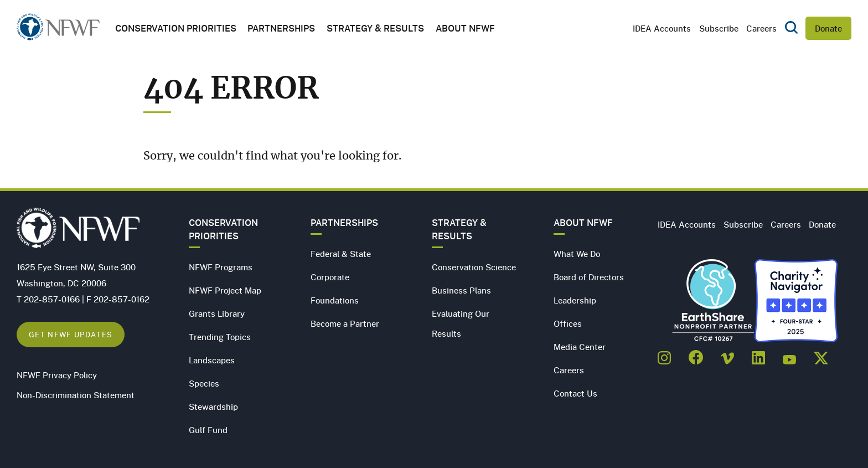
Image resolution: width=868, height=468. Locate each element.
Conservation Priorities (223, 229)
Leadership (575, 300)
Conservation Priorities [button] (176, 28)
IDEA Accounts (662, 28)
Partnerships (281, 28)
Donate (828, 28)
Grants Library (217, 313)
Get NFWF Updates (71, 334)
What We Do (577, 254)
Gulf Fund (208, 430)
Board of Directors (589, 277)
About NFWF (583, 223)
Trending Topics (220, 337)
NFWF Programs (221, 267)
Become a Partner (345, 323)
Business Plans (461, 290)
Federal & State (341, 254)
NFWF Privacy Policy (57, 375)
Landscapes (212, 360)
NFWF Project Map (225, 290)
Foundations (335, 300)
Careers (761, 28)
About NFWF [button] (465, 28)
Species (204, 383)
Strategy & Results (375, 28)
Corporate (330, 277)
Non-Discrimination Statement (76, 395)
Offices (568, 323)
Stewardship (213, 407)
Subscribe (719, 28)
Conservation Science (474, 267)
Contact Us (575, 393)
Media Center (580, 347)
